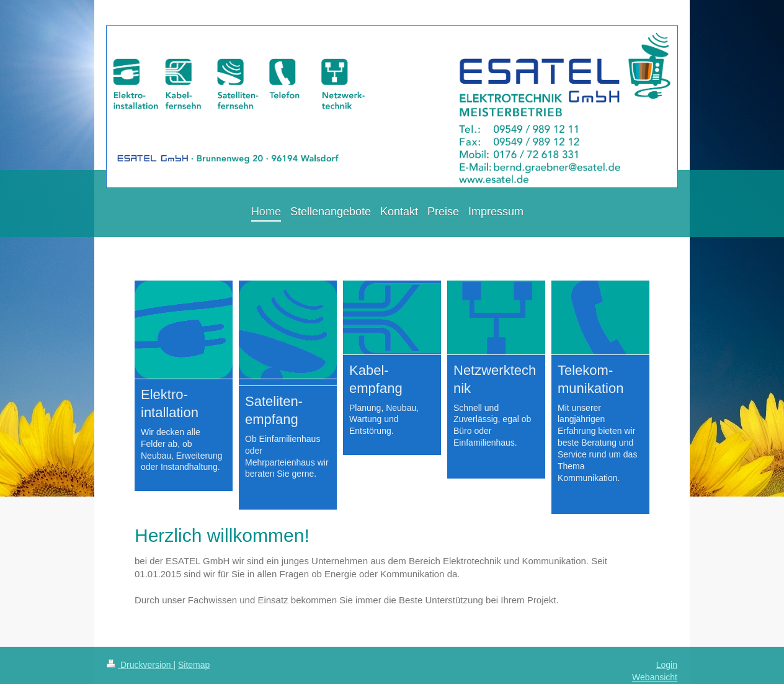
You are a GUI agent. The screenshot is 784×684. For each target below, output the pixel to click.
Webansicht (655, 677)
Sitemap (194, 665)
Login (667, 665)
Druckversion (140, 665)
